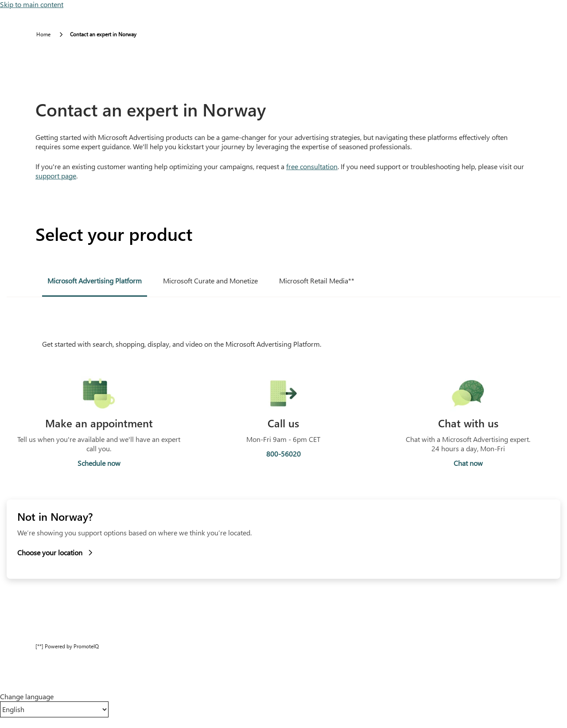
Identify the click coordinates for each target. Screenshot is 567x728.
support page (56, 176)
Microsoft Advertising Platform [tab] (95, 281)
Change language (27, 697)
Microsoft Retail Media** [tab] (317, 281)
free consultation (312, 166)
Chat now (468, 463)
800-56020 (283, 454)
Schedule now (99, 463)
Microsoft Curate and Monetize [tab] (210, 281)
